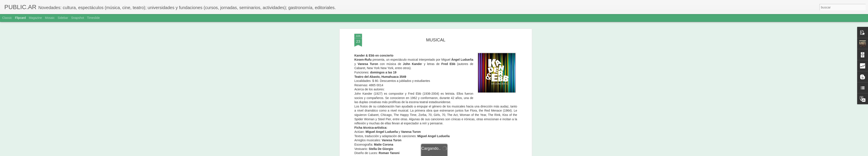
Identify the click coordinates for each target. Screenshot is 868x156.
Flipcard (20, 18)
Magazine (35, 18)
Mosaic (50, 18)
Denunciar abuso (465, 154)
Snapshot (78, 18)
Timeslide (93, 18)
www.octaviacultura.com (413, 95)
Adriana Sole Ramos (456, 118)
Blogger (451, 154)
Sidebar (63, 18)
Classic (7, 18)
